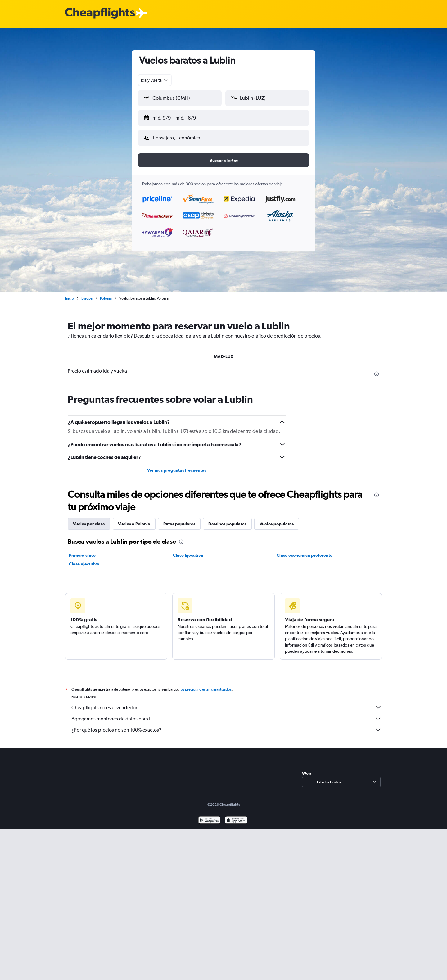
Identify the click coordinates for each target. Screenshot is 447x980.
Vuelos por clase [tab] (89, 519)
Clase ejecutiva (84, 559)
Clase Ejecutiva (188, 550)
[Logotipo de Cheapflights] (100, 14)
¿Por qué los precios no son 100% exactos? (227, 725)
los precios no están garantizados (206, 684)
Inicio (70, 293)
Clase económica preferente (305, 550)
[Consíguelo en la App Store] (236, 816)
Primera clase (82, 550)
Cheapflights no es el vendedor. (227, 702)
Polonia (106, 293)
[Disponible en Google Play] (209, 816)
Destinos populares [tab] (227, 519)
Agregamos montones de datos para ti (227, 714)
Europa (87, 293)
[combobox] (155, 80)
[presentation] (377, 369)
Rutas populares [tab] (179, 519)
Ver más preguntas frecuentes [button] (177, 465)
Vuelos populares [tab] (277, 519)
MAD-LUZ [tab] (224, 352)
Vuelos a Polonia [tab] (134, 519)
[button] (177, 117)
